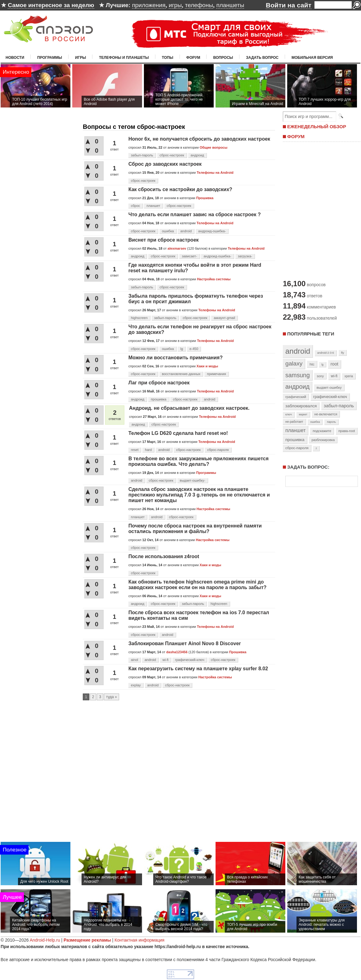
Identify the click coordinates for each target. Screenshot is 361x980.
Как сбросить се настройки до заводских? (180, 189)
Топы (168, 58)
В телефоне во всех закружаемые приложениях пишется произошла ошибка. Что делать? (198, 461)
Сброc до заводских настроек (165, 164)
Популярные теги (311, 334)
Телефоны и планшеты (124, 58)
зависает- (189, 256)
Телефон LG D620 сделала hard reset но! (178, 433)
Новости (15, 58)
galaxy (294, 363)
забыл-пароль (142, 155)
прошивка (158, 399)
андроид (197, 155)
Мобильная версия (312, 58)
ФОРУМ (296, 136)
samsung (298, 375)
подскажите (322, 431)
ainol (134, 660)
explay (136, 685)
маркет (303, 414)
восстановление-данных (181, 374)
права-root (347, 431)
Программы (50, 58)
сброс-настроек (172, 155)
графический (296, 397)
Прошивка (205, 198)
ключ (289, 414)
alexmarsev (177, 248)
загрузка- (245, 256)
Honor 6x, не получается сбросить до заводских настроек (199, 139)
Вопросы (223, 58)
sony (320, 376)
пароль (331, 422)
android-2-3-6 (326, 353)
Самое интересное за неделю (51, 5)
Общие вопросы (214, 147)
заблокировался (301, 406)
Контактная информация (139, 940)
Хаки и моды (207, 366)
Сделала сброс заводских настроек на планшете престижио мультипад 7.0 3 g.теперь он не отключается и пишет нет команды (199, 495)
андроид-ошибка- (212, 231)
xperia (349, 376)
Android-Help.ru (45, 940)
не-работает (294, 422)
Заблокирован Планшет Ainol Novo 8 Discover (185, 643)
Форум (193, 58)
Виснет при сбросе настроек (164, 240)
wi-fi (166, 660)
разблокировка (323, 440)
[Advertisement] (320, 210)
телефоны (199, 5)
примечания (216, 374)
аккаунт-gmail (224, 318)
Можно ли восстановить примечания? (176, 358)
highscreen (139, 318)
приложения (149, 5)
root (334, 364)
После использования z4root (164, 556)
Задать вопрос (262, 58)
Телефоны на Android (215, 173)
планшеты (230, 5)
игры (175, 5)
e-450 (194, 349)
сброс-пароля (218, 450)
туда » (111, 697)
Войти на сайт (289, 5)
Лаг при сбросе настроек (159, 383)
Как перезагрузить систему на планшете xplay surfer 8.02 (198, 669)
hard (148, 450)
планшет (153, 206)
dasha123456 (177, 652)
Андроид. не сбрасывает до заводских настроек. (189, 408)
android (186, 231)
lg (182, 349)
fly (343, 353)
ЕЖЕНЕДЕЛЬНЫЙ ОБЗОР (317, 127)
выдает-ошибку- (193, 480)
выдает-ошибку (329, 387)
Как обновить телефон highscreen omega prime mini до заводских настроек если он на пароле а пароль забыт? (197, 585)
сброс (136, 206)
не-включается (326, 414)
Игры (80, 58)
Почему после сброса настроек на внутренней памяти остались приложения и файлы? (195, 529)
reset (135, 450)
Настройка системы (214, 279)
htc (312, 364)
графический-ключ (190, 660)
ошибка (168, 231)
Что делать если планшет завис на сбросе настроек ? (195, 214)
